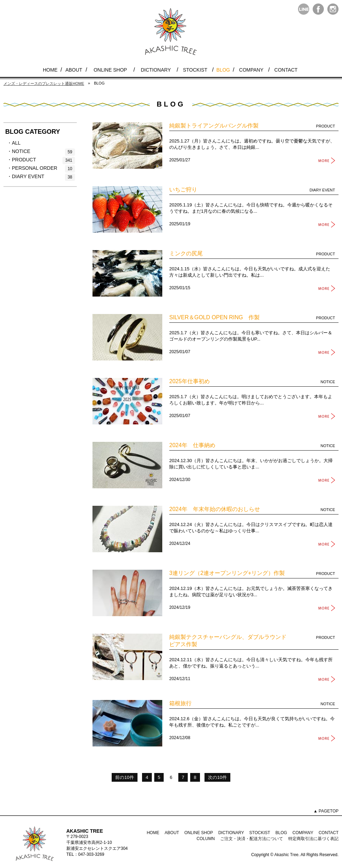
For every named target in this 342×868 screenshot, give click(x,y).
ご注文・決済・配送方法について (252, 839)
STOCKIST (195, 70)
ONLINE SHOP (110, 70)
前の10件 (124, 777)
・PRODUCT (41, 160)
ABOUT (74, 70)
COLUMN (206, 839)
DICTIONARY (156, 70)
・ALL (24, 143)
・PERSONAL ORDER (41, 168)
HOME (50, 70)
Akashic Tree (286, 855)
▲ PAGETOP (326, 811)
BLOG (223, 70)
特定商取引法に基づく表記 (313, 839)
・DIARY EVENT (41, 177)
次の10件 (217, 777)
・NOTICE (41, 152)
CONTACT (286, 70)
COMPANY (251, 70)
